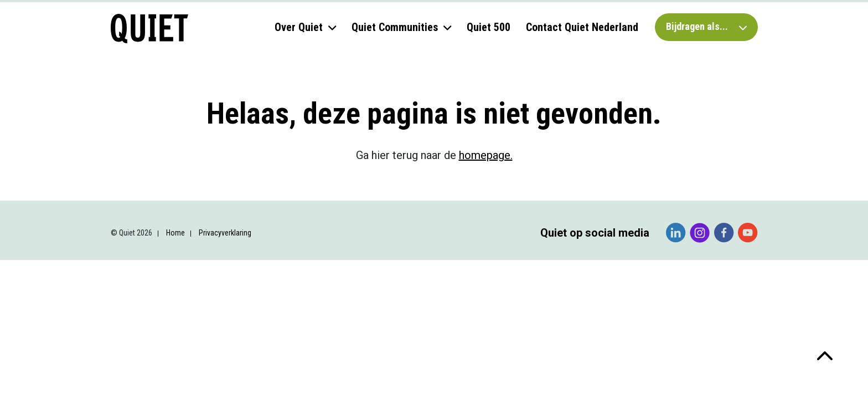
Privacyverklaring (225, 233)
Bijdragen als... (706, 26)
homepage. (486, 155)
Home (175, 233)
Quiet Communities (395, 27)
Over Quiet (299, 27)
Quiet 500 (489, 27)
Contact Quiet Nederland (582, 27)
